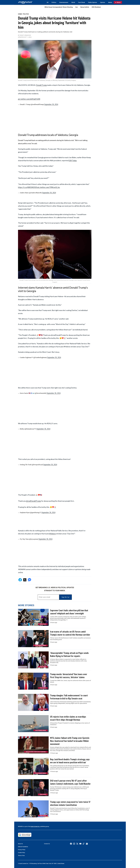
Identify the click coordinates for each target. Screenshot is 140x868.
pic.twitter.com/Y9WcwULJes (49, 187)
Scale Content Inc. (35, 826)
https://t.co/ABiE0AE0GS (28, 187)
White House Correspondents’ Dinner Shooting (59, 7)
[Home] (25, 2)
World (73, 2)
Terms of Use (21, 856)
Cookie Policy (22, 853)
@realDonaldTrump (33, 501)
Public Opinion (93, 2)
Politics (54, 2)
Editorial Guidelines (23, 847)
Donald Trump (41, 85)
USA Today (73, 160)
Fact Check (82, 2)
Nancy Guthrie (85, 7)
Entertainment (64, 2)
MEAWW (20, 826)
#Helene (53, 534)
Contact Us (47, 844)
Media (110, 2)
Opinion (103, 2)
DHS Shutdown (96, 7)
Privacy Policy (22, 850)
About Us (20, 844)
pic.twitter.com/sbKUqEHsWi (29, 99)
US (48, 2)
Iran (77, 7)
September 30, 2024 (51, 104)
